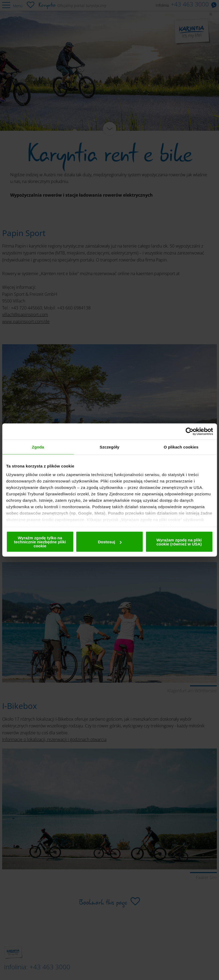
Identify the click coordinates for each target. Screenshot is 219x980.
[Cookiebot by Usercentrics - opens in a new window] (189, 432)
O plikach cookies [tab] (181, 447)
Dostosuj (110, 542)
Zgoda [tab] (38, 447)
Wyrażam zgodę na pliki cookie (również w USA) (179, 542)
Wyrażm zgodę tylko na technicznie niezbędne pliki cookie (40, 542)
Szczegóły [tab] (109, 447)
